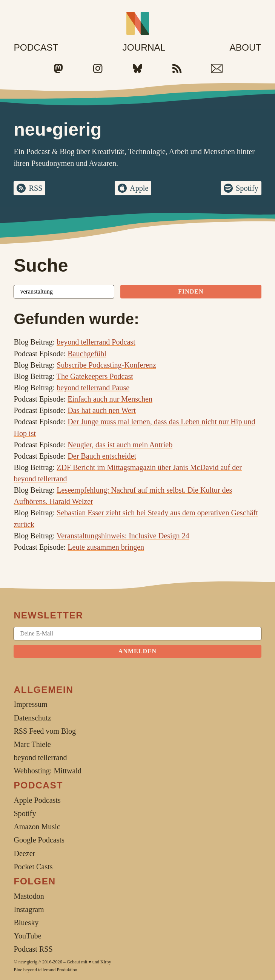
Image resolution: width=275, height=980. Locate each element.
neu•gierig (28, 962)
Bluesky (26, 923)
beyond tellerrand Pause (93, 388)
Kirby (106, 962)
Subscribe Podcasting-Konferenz (106, 365)
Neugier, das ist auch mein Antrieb (120, 445)
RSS (35, 188)
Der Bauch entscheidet (102, 456)
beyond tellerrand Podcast (96, 342)
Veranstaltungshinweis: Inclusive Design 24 (123, 536)
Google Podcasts (39, 840)
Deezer (24, 853)
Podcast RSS (33, 949)
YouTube (27, 936)
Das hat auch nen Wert (102, 410)
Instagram (29, 909)
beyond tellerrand (40, 970)
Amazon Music (37, 827)
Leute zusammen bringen (106, 547)
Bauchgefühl (87, 354)
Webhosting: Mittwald (48, 771)
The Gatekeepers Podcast (95, 376)
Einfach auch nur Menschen (110, 399)
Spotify (247, 188)
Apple (139, 188)
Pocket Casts (33, 867)
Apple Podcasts (37, 800)
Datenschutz (32, 718)
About (245, 47)
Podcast (36, 47)
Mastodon (29, 896)
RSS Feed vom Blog (45, 731)
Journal (144, 47)
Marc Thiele (32, 744)
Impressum (30, 704)
